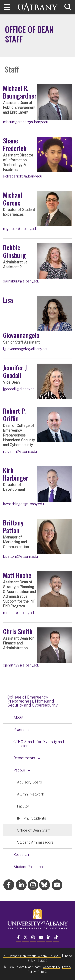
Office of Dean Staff (33, 830)
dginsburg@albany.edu (21, 281)
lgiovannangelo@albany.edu (26, 349)
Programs (21, 729)
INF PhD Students (31, 818)
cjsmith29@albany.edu (21, 665)
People (19, 770)
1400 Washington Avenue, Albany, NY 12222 (32, 956)
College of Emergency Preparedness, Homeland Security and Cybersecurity (32, 701)
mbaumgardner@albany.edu (25, 122)
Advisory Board (29, 782)
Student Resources (29, 867)
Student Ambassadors (35, 842)
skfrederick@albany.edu (22, 176)
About (18, 717)
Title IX (42, 972)
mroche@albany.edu (19, 613)
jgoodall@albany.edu (20, 389)
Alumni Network (30, 794)
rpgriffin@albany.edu (20, 451)
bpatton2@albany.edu (20, 556)
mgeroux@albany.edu (20, 229)
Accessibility (51, 967)
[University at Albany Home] (38, 7)
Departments (24, 758)
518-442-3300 (38, 961)
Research (21, 854)
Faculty (23, 806)
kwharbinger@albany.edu (23, 504)
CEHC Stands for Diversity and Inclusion (39, 744)
